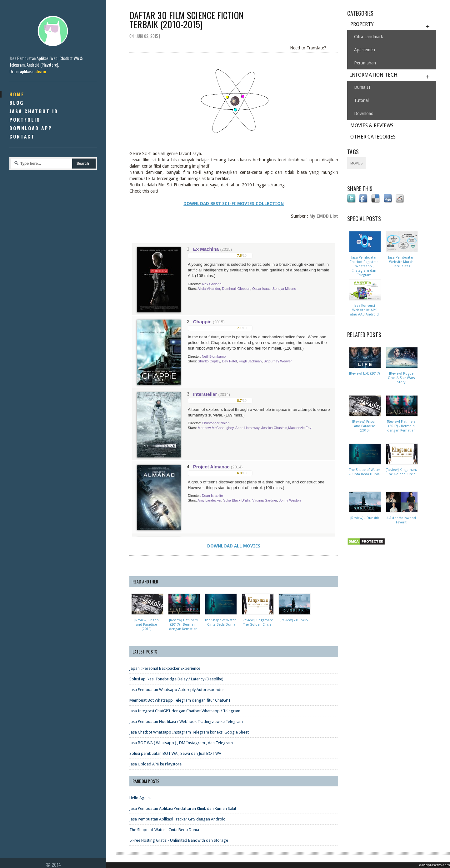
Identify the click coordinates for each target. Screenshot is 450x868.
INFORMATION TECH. (374, 75)
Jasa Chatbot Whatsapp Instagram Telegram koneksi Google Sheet (189, 732)
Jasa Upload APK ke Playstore (155, 764)
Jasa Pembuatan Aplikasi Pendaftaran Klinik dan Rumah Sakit (183, 808)
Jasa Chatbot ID (34, 111)
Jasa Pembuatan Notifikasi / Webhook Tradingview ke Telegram (186, 722)
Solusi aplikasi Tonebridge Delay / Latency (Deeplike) (176, 679)
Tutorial (361, 100)
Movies (356, 163)
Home (17, 94)
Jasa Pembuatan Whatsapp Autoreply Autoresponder (177, 690)
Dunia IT (362, 87)
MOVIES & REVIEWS (372, 126)
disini (41, 71)
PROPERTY (362, 24)
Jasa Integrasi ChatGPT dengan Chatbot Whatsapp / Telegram (185, 711)
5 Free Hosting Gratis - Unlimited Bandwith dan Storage (179, 840)
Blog (17, 103)
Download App (31, 128)
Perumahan (365, 63)
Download (364, 114)
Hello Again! (140, 798)
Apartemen (365, 50)
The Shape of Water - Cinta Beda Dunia (164, 830)
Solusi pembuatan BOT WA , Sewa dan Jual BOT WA (175, 753)
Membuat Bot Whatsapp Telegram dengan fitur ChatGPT (180, 700)
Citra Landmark (369, 37)
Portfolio (25, 119)
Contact (22, 136)
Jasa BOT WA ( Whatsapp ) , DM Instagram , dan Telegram (181, 743)
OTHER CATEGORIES (373, 137)
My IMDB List (324, 216)
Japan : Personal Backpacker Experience (165, 668)
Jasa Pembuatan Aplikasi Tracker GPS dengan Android (177, 819)
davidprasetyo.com (435, 865)
